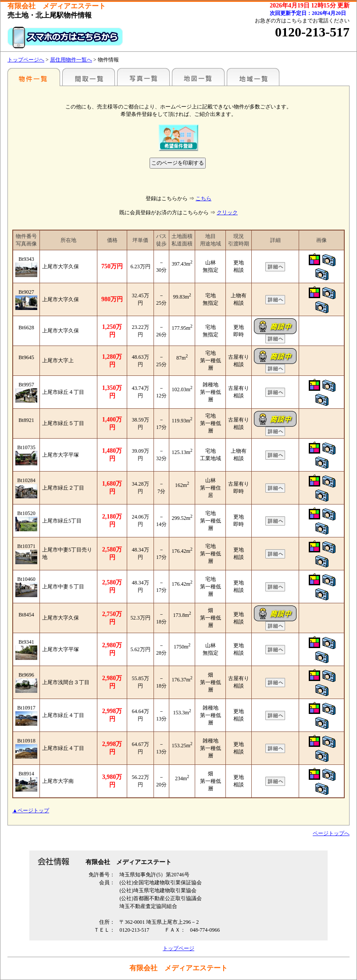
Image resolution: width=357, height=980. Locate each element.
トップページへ (26, 60)
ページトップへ (331, 833)
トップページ (178, 948)
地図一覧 (198, 77)
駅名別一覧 (34, 77)
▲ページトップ (31, 811)
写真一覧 (143, 77)
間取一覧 (89, 77)
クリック (227, 213)
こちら (203, 198)
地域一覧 (253, 77)
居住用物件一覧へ (71, 60)
